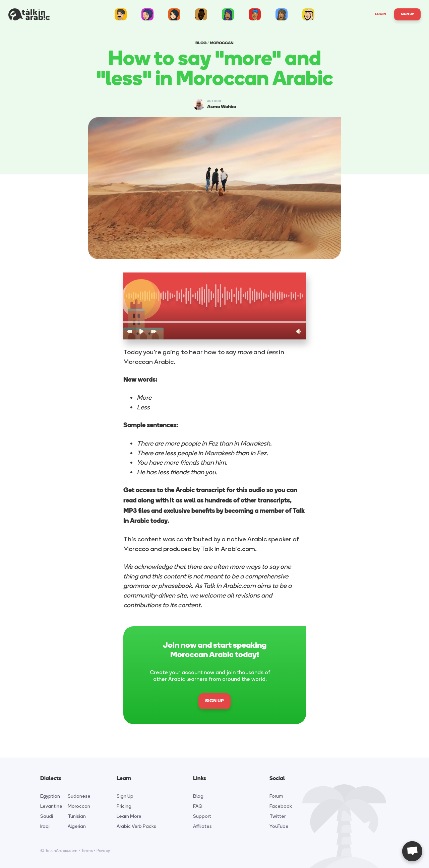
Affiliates (202, 826)
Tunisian (77, 816)
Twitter (278, 816)
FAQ (198, 806)
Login (380, 14)
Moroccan (79, 806)
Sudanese (79, 796)
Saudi (47, 816)
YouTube (279, 826)
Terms (87, 851)
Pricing (124, 806)
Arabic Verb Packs (136, 826)
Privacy (103, 851)
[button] (215, 322)
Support (202, 816)
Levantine (51, 806)
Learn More (129, 816)
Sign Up (407, 14)
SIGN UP (214, 701)
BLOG (201, 43)
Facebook (281, 806)
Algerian (77, 826)
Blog (198, 796)
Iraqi (45, 826)
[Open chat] (412, 851)
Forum (276, 796)
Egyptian (50, 796)
